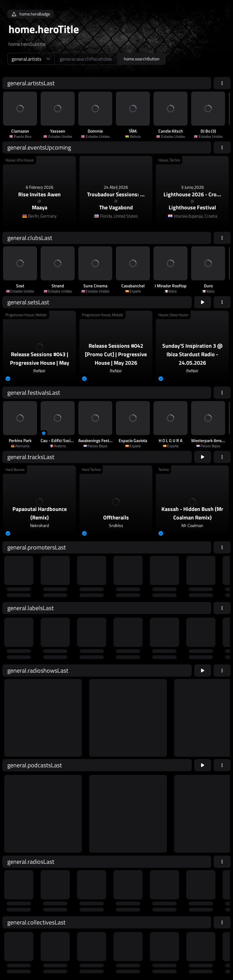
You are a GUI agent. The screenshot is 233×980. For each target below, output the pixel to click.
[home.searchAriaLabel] (86, 59)
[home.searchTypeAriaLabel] (31, 59)
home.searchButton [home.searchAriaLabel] (142, 59)
